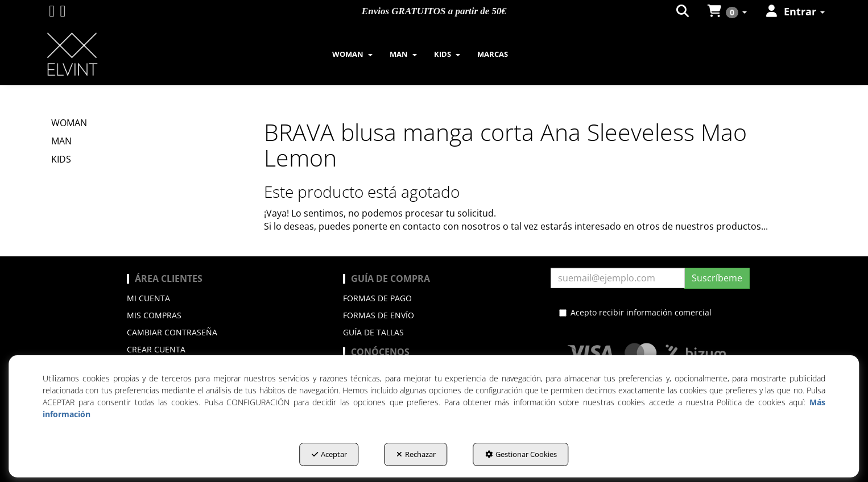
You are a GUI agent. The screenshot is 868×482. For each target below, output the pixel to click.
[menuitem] (352, 54)
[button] (52, 13)
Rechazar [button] (416, 454)
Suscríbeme (717, 278)
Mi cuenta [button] (148, 298)
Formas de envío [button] (379, 315)
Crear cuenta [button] (156, 349)
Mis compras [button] (154, 315)
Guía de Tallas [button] (373, 332)
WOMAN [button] (69, 123)
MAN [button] (61, 141)
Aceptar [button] (329, 454)
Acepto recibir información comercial (635, 312)
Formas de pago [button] (377, 298)
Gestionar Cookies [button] (521, 454)
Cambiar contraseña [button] (172, 332)
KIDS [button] (61, 159)
